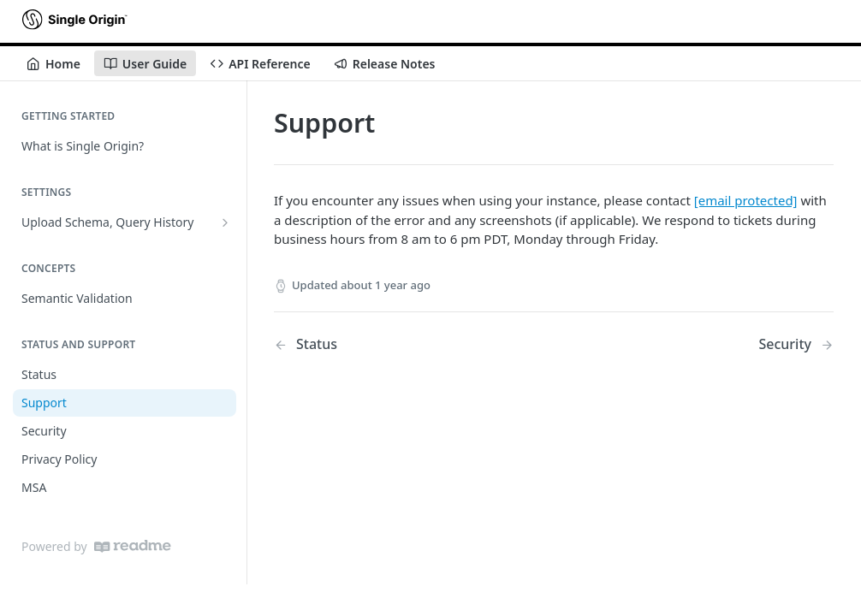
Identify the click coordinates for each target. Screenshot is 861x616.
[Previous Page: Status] (394, 344)
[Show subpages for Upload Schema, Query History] (225, 222)
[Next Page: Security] (796, 344)
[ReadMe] (133, 546)
